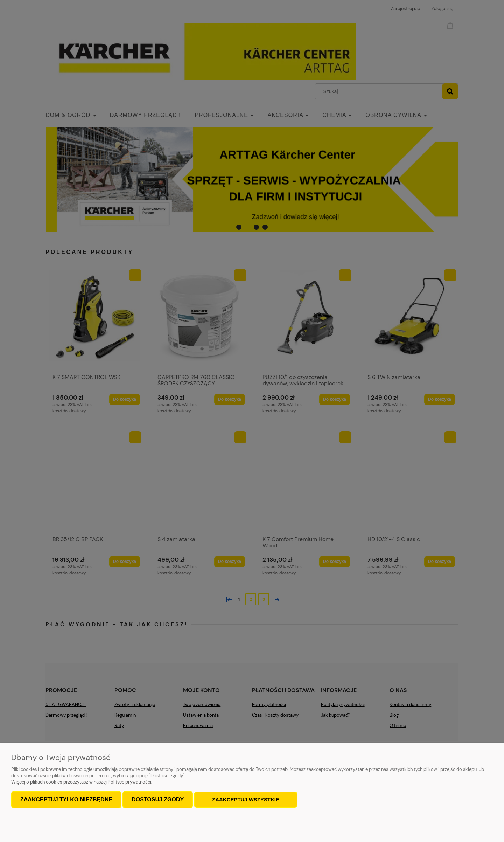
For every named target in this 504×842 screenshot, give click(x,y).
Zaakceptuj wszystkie (246, 799)
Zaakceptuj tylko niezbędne (66, 799)
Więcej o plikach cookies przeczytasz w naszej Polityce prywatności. (82, 782)
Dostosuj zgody (158, 799)
